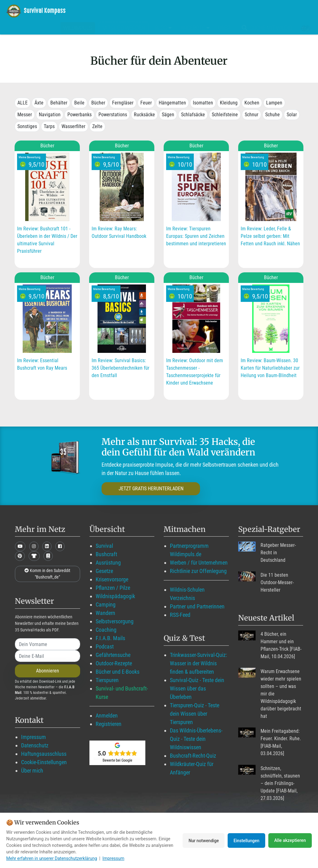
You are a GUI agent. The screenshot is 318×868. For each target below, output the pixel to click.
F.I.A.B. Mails (110, 638)
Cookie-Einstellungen (44, 762)
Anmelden (107, 716)
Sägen (168, 115)
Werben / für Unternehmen (199, 563)
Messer (25, 115)
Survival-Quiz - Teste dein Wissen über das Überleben (197, 688)
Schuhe (273, 115)
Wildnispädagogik (115, 596)
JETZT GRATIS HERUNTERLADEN (146, 489)
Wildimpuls (78, 28)
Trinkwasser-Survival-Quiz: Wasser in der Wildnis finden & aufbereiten (198, 663)
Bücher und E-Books (118, 672)
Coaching (106, 630)
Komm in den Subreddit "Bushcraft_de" (47, 574)
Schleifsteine (225, 115)
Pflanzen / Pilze (113, 588)
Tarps (49, 126)
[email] (48, 656)
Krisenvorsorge (112, 579)
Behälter (59, 103)
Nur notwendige (201, 840)
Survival (104, 546)
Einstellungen (246, 840)
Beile (79, 103)
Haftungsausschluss (44, 754)
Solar (292, 115)
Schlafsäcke (193, 115)
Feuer (146, 103)
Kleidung (229, 103)
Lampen (274, 103)
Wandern (105, 613)
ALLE (23, 103)
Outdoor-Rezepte (114, 663)
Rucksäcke (144, 115)
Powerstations (113, 115)
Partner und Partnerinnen (197, 606)
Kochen (252, 103)
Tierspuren (107, 680)
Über (224, 28)
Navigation (50, 115)
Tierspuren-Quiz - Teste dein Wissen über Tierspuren (195, 714)
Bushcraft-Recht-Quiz (193, 756)
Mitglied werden (123, 28)
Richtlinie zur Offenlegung (198, 571)
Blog (164, 28)
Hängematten (172, 103)
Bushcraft (106, 554)
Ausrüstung (108, 563)
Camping (106, 605)
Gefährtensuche (113, 655)
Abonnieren (48, 671)
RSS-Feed (180, 615)
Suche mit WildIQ (266, 28)
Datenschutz (35, 745)
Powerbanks (79, 115)
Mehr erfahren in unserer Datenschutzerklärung (52, 858)
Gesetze (104, 571)
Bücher (98, 103)
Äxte (39, 103)
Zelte (97, 126)
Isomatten (203, 103)
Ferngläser (123, 103)
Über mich (32, 771)
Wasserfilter (73, 126)
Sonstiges (27, 126)
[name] (48, 644)
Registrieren (109, 724)
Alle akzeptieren (290, 840)
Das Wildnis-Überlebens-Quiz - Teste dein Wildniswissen (196, 739)
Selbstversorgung (115, 621)
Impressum (34, 737)
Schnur (252, 115)
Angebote (195, 28)
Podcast (105, 646)
